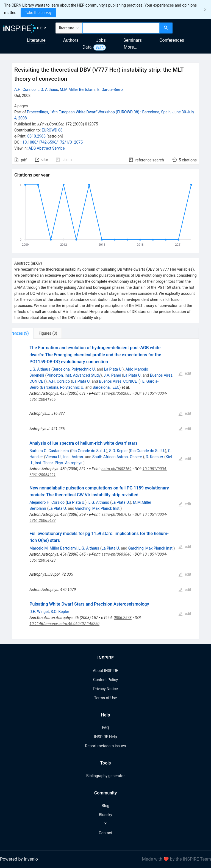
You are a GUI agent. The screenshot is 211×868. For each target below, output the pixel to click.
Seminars (133, 40)
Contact (106, 833)
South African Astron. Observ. (117, 457)
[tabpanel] (105, 489)
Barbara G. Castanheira (49, 451)
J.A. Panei (112, 375)
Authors (71, 40)
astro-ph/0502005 (116, 393)
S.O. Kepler (118, 451)
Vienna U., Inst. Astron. (65, 457)
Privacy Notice (105, 689)
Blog (105, 806)
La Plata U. (113, 369)
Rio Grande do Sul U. (89, 451)
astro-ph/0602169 (116, 469)
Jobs (101, 40)
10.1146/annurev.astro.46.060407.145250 (64, 624)
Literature (36, 40)
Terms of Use (106, 698)
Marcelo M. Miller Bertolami (53, 548)
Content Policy (105, 680)
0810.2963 (36, 136)
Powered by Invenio (19, 859)
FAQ (105, 728)
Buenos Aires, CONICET (119, 381)
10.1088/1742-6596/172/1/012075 (53, 142)
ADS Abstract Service (47, 148)
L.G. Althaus (48, 89)
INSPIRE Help (105, 737)
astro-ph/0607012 (116, 514)
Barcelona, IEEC (106, 387)
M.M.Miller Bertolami (78, 89)
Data (87, 47)
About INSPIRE (105, 671)
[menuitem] (200, 28)
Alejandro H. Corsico (47, 502)
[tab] (29, 333)
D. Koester (154, 457)
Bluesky (105, 815)
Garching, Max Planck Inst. (98, 508)
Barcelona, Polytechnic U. (74, 369)
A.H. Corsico (25, 89)
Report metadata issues (105, 746)
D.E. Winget (39, 612)
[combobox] (121, 28)
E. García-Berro (110, 89)
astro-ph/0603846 (116, 554)
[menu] (192, 28)
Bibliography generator (105, 776)
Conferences (172, 40)
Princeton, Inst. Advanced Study (73, 375)
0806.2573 (123, 618)
